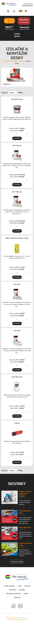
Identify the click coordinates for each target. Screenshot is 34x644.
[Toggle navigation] (14, 11)
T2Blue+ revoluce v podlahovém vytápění (25, 494)
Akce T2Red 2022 (25, 528)
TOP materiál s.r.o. (19, 620)
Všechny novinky (17, 562)
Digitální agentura (11, 618)
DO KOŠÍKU (17, 138)
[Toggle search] (8, 11)
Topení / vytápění (19, 61)
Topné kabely (7, 61)
